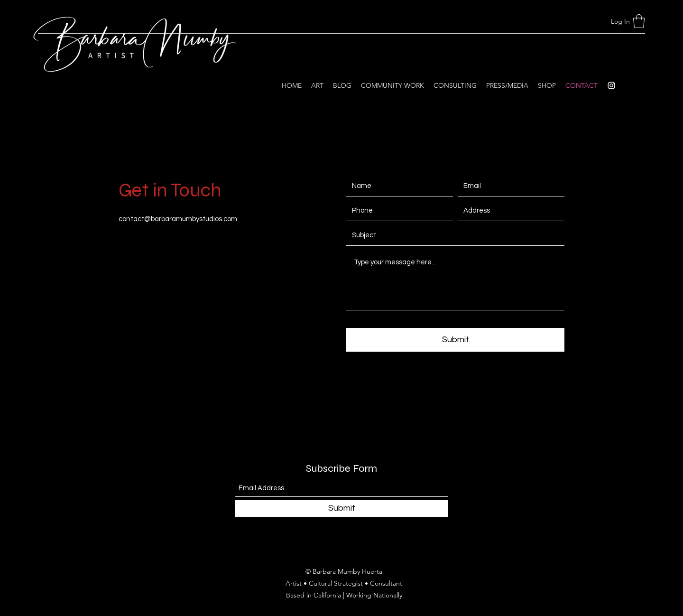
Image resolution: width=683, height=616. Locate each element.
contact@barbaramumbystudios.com (178, 219)
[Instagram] (611, 85)
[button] (639, 21)
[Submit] (455, 340)
